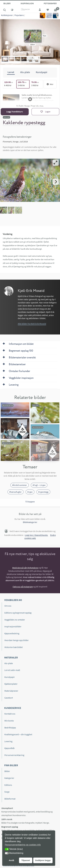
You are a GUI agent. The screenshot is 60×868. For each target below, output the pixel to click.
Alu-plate (9, 663)
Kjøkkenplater (11, 684)
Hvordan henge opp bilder (17, 640)
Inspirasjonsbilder (13, 626)
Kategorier (9, 778)
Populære (19, 15)
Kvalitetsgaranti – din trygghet (18, 734)
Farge (7, 792)
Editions (8, 785)
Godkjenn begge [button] (43, 860)
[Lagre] (45, 112)
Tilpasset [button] (26, 860)
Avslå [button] (11, 860)
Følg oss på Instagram (23, 587)
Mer (50, 84)
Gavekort (9, 698)
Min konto (9, 721)
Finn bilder (11, 765)
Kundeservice (13, 708)
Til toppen (30, 502)
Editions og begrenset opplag (18, 613)
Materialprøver (11, 691)
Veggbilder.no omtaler (15, 620)
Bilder (7, 3)
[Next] (56, 182)
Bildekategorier (30, 522)
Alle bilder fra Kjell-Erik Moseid (32, 324)
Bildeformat (10, 799)
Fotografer (50, 3)
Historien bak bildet (14, 647)
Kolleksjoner (7, 15)
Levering (8, 741)
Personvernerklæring (14, 755)
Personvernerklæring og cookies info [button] (23, 845)
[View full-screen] (56, 163)
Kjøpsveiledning (12, 633)
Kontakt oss (10, 714)
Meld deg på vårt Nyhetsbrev (25, 568)
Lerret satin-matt (12, 670)
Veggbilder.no (13, 600)
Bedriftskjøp (10, 728)
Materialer (11, 657)
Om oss (8, 606)
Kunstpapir (10, 677)
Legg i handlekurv (15, 112)
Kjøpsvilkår (10, 748)
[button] (7, 849)
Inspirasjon (27, 3)
